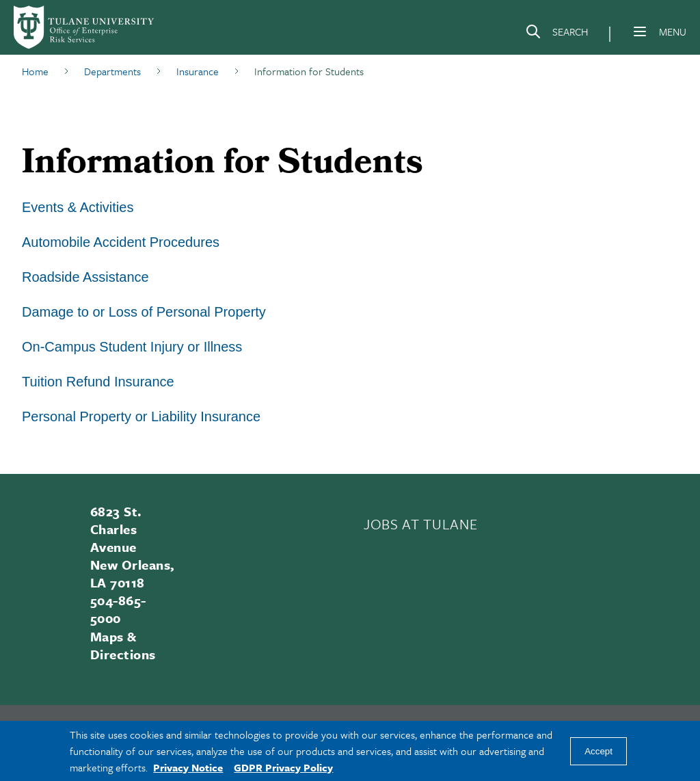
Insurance (198, 71)
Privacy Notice (188, 767)
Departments (112, 71)
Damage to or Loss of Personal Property (144, 312)
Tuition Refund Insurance (98, 382)
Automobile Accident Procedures (121, 242)
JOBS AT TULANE (420, 524)
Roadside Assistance (85, 277)
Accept (598, 751)
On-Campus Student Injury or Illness (132, 347)
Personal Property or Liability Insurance (141, 416)
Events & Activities (78, 207)
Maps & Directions (123, 645)
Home (35, 71)
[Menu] (640, 31)
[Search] (556, 34)
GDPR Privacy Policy (283, 767)
